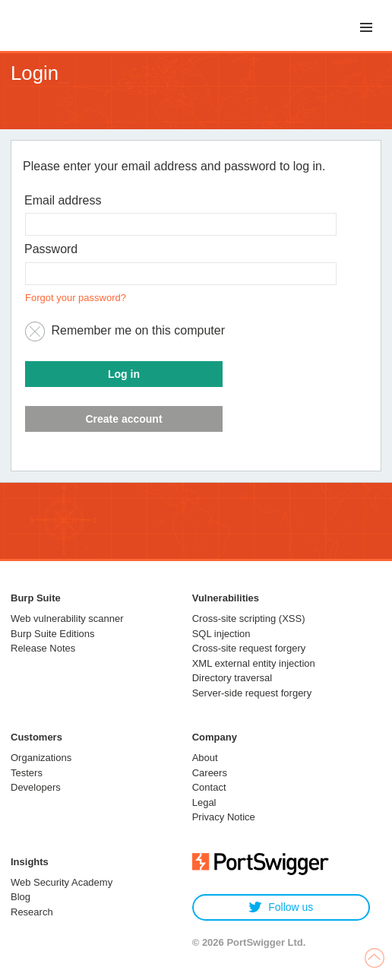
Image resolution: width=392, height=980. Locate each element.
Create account (123, 419)
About (205, 758)
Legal (204, 802)
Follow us (281, 907)
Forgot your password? (76, 298)
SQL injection (221, 634)
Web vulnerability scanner (67, 618)
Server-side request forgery (252, 693)
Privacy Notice (224, 817)
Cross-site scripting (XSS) (249, 618)
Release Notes (43, 648)
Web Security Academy (62, 882)
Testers (27, 773)
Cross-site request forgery (249, 648)
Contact (209, 787)
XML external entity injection (254, 663)
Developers (36, 787)
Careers (210, 773)
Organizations (41, 758)
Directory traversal (232, 678)
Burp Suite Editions (53, 634)
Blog (21, 897)
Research (32, 912)
